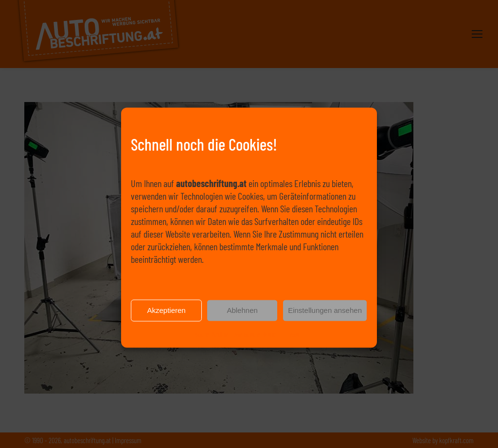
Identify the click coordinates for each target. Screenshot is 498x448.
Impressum (292, 340)
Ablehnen (242, 317)
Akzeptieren (166, 317)
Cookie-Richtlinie (212, 340)
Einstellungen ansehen (325, 317)
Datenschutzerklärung (254, 340)
